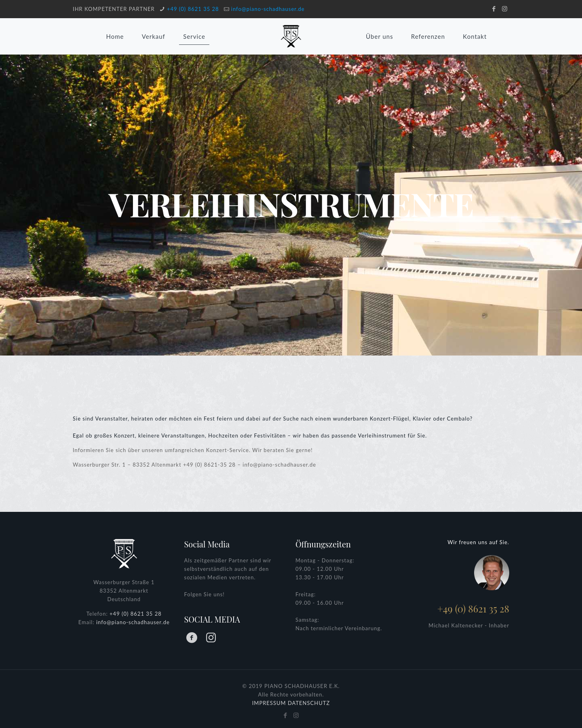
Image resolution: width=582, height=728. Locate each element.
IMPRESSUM (269, 703)
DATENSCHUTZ (309, 703)
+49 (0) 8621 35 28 (193, 9)
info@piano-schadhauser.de (268, 9)
